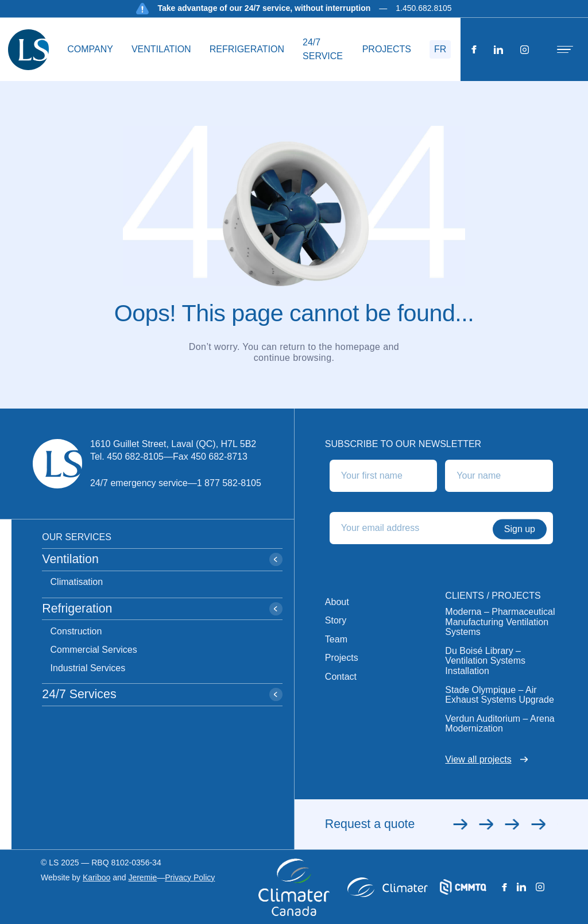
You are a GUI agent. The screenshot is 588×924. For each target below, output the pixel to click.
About (337, 602)
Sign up (520, 529)
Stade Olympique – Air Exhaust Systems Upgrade (499, 695)
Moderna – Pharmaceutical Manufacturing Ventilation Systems (500, 622)
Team (336, 639)
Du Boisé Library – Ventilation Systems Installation (485, 661)
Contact (341, 677)
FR (440, 49)
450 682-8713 (219, 457)
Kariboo (96, 877)
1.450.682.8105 (423, 8)
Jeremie (142, 877)
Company (90, 49)
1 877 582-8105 (229, 483)
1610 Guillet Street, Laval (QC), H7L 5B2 (173, 444)
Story (336, 620)
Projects (387, 49)
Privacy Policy (190, 878)
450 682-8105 (135, 457)
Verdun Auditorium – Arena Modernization (500, 724)
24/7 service (323, 49)
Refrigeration (247, 49)
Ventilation (161, 49)
